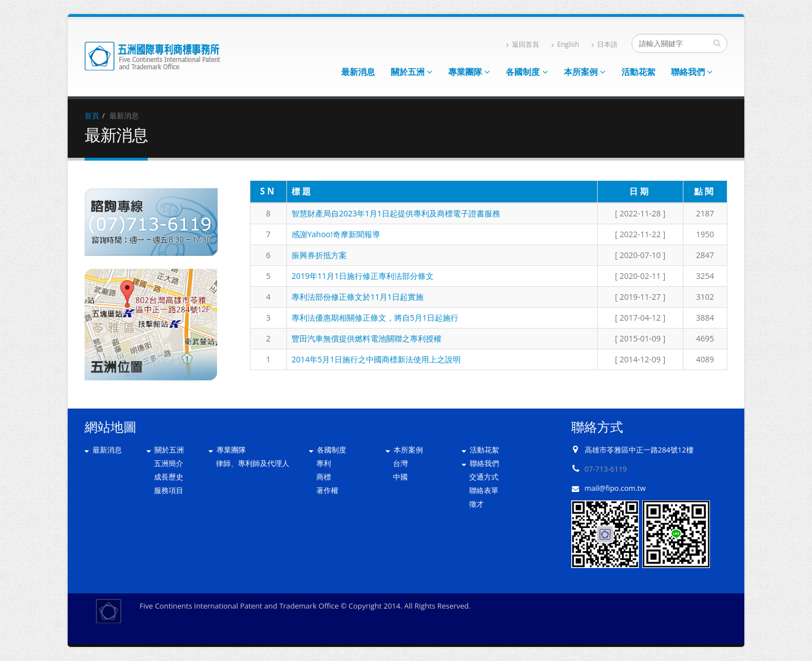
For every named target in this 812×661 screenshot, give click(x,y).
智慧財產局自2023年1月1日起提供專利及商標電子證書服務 (396, 213)
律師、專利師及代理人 (253, 463)
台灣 (400, 463)
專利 (324, 463)
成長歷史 (169, 477)
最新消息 (358, 72)
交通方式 (484, 477)
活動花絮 (638, 72)
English (565, 44)
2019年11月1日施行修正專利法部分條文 (363, 276)
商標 (324, 477)
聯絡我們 (692, 72)
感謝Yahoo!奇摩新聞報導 (336, 234)
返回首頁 (523, 44)
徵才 (476, 504)
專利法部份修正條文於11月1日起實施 (358, 297)
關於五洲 (412, 72)
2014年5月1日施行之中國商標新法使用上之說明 (376, 359)
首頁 (92, 116)
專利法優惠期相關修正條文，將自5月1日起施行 (375, 318)
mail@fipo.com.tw (615, 488)
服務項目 (169, 490)
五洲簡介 (169, 463)
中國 (400, 477)
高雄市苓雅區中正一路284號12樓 (639, 450)
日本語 (604, 44)
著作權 (327, 490)
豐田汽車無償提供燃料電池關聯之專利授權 (367, 338)
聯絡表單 (484, 490)
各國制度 (527, 72)
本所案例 (585, 72)
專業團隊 (469, 72)
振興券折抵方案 (319, 255)
